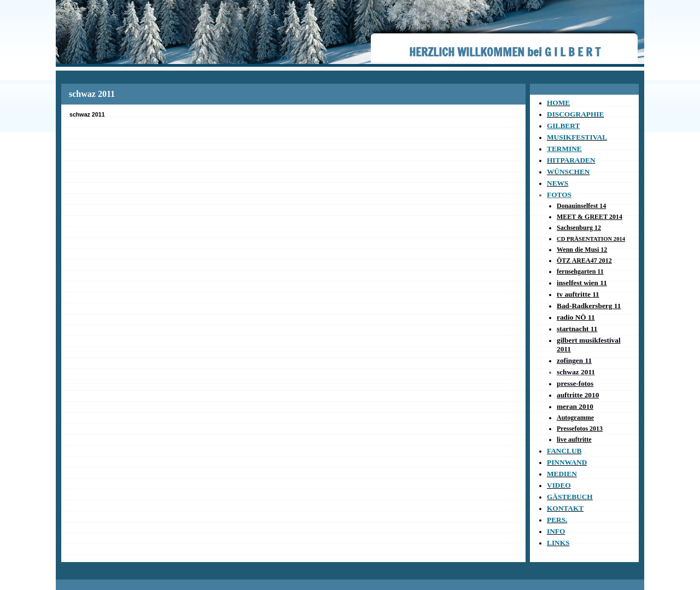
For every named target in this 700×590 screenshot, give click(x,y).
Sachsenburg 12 (579, 228)
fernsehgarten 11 (580, 271)
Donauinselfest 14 (581, 206)
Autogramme (575, 418)
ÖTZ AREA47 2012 (584, 261)
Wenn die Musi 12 (582, 250)
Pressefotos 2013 (580, 429)
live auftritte (574, 439)
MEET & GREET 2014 (590, 217)
